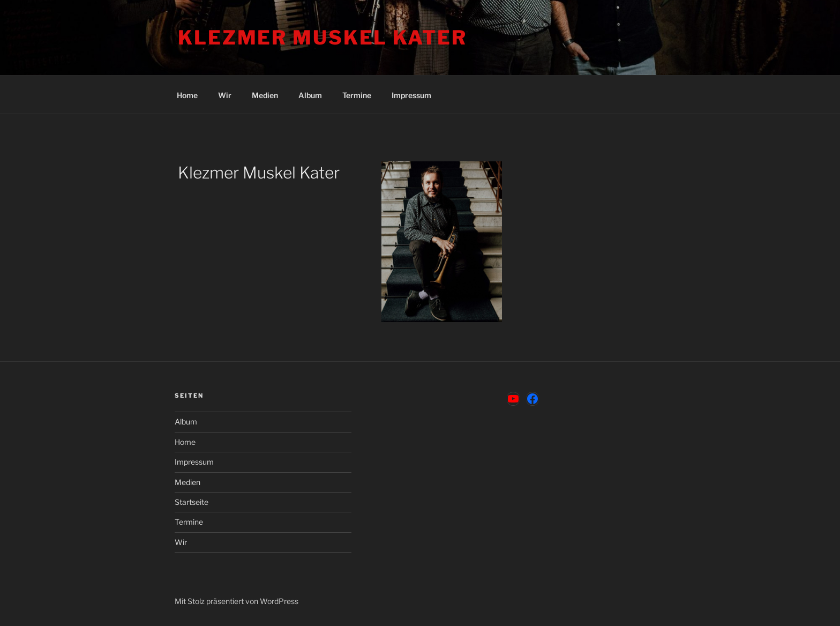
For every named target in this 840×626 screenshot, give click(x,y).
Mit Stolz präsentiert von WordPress (237, 601)
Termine (357, 95)
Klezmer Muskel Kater (322, 38)
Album (310, 95)
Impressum (411, 95)
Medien (265, 95)
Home (187, 95)
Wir (225, 95)
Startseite (192, 502)
